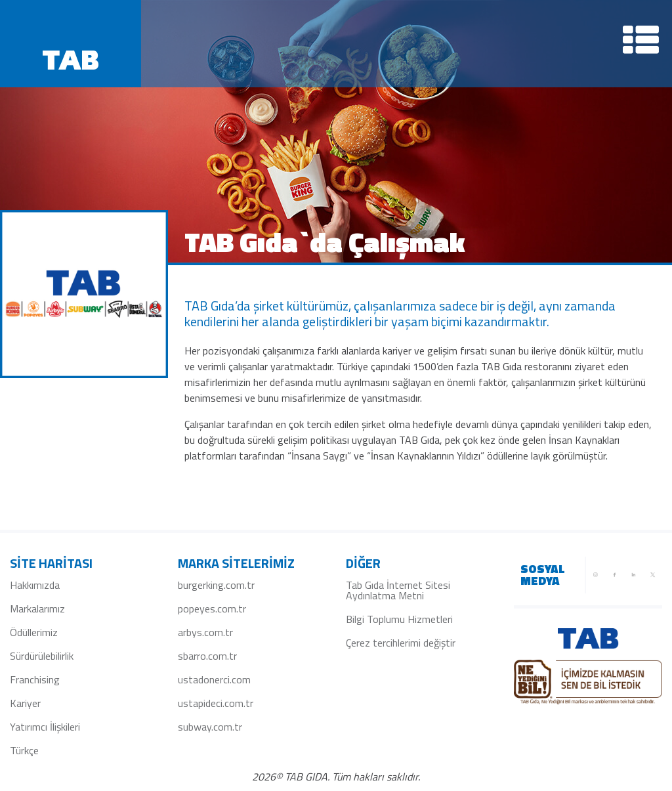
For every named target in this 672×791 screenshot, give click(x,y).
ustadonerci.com (214, 679)
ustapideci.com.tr (216, 703)
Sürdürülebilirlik (42, 656)
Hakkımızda (35, 585)
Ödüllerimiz (34, 632)
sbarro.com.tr (207, 656)
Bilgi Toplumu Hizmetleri (399, 619)
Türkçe (24, 750)
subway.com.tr (210, 727)
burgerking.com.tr (216, 585)
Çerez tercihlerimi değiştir (401, 643)
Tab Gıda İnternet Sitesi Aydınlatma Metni (398, 590)
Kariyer (25, 703)
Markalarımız (37, 609)
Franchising (35, 679)
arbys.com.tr (205, 632)
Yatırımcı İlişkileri (45, 727)
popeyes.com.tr (212, 609)
